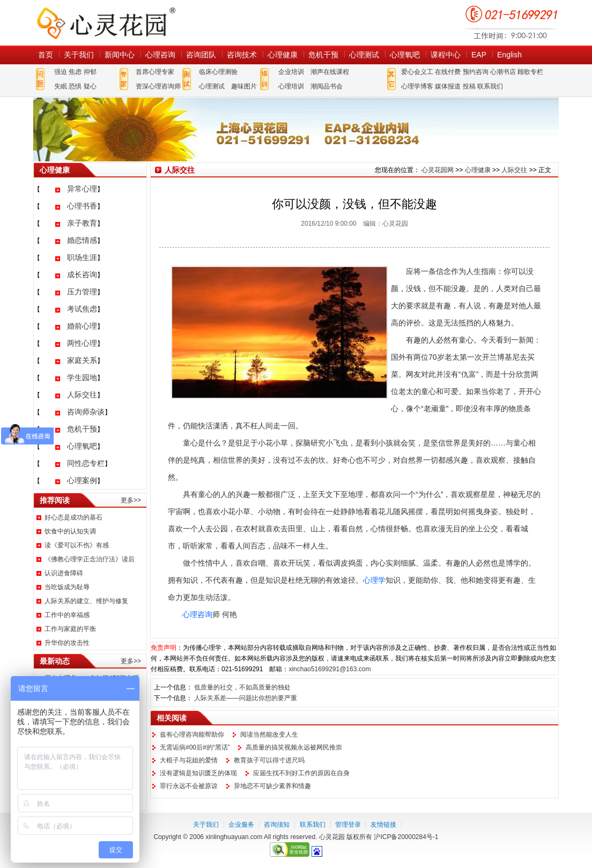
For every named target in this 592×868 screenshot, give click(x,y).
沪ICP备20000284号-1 (406, 837)
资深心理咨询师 (158, 86)
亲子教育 (82, 223)
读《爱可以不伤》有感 (77, 545)
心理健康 (283, 55)
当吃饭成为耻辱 (67, 587)
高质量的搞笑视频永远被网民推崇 (294, 747)
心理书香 (82, 206)
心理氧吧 (405, 55)
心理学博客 (417, 86)
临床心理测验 (218, 72)
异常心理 (82, 189)
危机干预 (323, 55)
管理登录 (348, 825)
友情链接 (383, 825)
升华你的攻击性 (67, 643)
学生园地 (82, 377)
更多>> (131, 500)
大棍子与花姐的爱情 (189, 760)
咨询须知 (277, 825)
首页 (46, 55)
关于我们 (79, 55)
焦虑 (75, 72)
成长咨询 (82, 275)
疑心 (90, 86)
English (509, 55)
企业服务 (241, 825)
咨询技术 (242, 55)
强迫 (61, 72)
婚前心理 (82, 326)
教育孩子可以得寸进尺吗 (269, 760)
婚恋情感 (82, 240)
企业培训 (291, 72)
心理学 (374, 580)
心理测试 (364, 55)
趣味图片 (244, 86)
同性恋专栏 (86, 463)
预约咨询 (476, 72)
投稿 (469, 86)
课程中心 (446, 55)
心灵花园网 (106, 23)
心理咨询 (160, 55)
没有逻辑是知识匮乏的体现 (198, 773)
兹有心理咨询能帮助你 (192, 735)
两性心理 (82, 343)
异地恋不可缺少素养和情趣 (272, 786)
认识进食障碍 (64, 573)
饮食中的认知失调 (70, 531)
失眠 (61, 86)
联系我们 (490, 86)
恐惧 (75, 86)
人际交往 (82, 395)
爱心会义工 (417, 72)
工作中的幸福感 (67, 615)
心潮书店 (503, 72)
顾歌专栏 (530, 72)
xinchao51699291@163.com (330, 669)
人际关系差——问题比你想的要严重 (246, 698)
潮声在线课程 (330, 72)
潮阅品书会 (327, 86)
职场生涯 (82, 257)
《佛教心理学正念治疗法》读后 (90, 559)
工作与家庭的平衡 (70, 629)
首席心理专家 (155, 72)
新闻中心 (120, 55)
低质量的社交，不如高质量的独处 (242, 687)
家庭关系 (82, 360)
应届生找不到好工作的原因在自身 (301, 773)
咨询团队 (201, 55)
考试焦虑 (82, 309)
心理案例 (82, 480)
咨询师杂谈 (86, 412)
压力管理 (82, 292)
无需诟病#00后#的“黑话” (195, 747)
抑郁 (90, 72)
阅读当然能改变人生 (269, 735)
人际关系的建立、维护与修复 (86, 601)
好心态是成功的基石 (73, 517)
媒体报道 (448, 86)
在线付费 (448, 72)
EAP (479, 55)
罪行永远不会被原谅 (189, 786)
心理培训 (291, 86)
